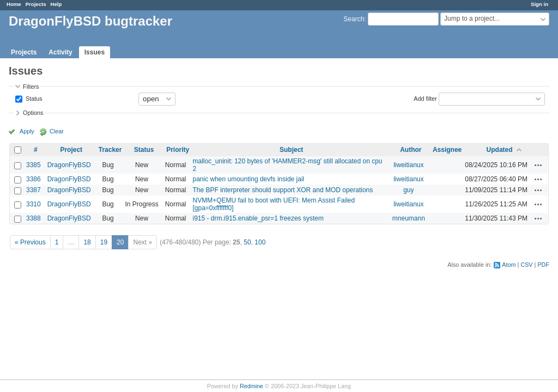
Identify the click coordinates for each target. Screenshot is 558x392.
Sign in (539, 4)
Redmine (251, 386)
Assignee (447, 150)
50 (247, 242)
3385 (34, 165)
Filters (31, 87)
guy (408, 190)
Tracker (110, 150)
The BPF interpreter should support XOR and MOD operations (283, 190)
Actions (538, 165)
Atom (509, 265)
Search (354, 19)
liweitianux (408, 165)
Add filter (425, 98)
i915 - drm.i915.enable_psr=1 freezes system (258, 218)
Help (56, 4)
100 (260, 242)
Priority (178, 150)
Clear (57, 131)
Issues (95, 52)
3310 (34, 204)
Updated (500, 150)
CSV (526, 265)
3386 (34, 179)
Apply (27, 131)
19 (104, 242)
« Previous (30, 242)
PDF (543, 265)
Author (411, 150)
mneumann (409, 218)
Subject (291, 150)
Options (33, 113)
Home (14, 4)
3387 (34, 190)
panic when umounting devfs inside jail (248, 179)
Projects (36, 4)
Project (71, 150)
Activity (60, 52)
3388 (34, 218)
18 (87, 242)
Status (33, 98)
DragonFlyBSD (69, 165)
